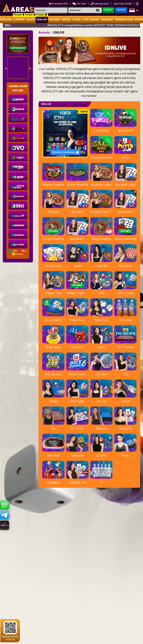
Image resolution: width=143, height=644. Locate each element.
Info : (8, 25)
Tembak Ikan (124, 19)
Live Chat (80, 4)
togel (77, 19)
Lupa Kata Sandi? (123, 4)
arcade (54, 19)
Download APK (59, 4)
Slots (31, 19)
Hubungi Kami (100, 4)
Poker (66, 19)
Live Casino (91, 19)
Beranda (44, 32)
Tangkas (107, 19)
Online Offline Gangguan (18, 252)
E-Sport (19, 19)
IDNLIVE (42, 19)
